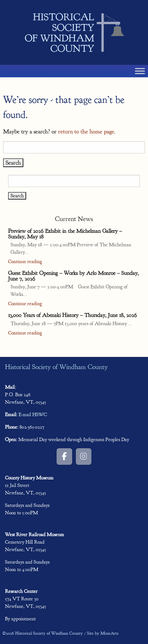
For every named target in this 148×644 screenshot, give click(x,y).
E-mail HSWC (33, 415)
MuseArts (109, 633)
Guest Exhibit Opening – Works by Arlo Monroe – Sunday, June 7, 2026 (73, 276)
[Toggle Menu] (140, 71)
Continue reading (25, 262)
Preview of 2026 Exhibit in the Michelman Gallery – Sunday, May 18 (65, 234)
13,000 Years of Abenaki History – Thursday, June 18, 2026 (72, 315)
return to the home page (86, 132)
